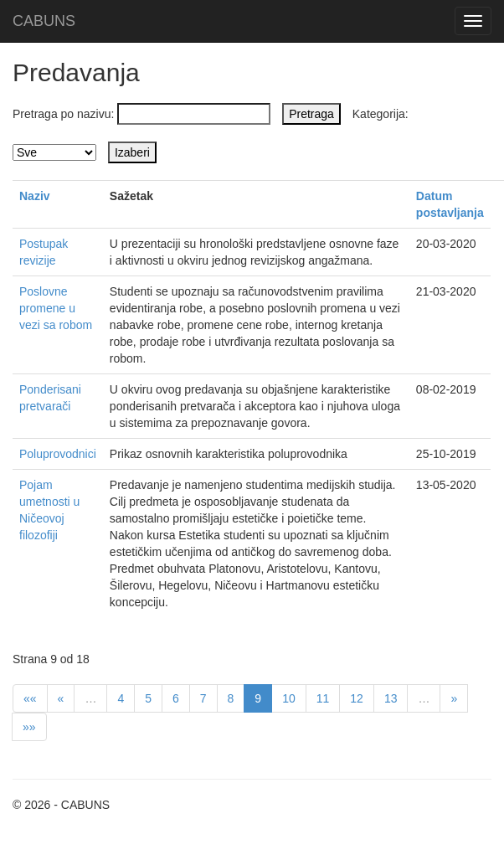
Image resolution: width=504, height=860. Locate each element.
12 (357, 698)
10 (289, 698)
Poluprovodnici (58, 454)
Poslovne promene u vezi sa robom (56, 308)
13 (391, 698)
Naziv (35, 196)
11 (323, 698)
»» (29, 727)
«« (30, 698)
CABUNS (44, 21)
